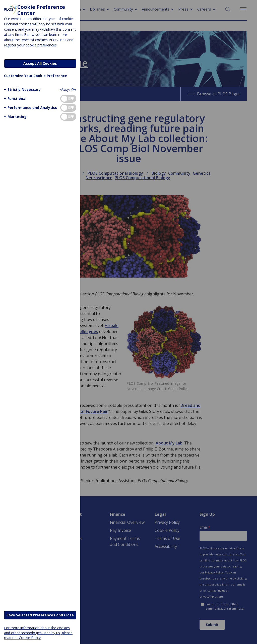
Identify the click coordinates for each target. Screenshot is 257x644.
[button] (22, 89)
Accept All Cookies (40, 63)
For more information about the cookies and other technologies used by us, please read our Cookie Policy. (38, 633)
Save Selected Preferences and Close (40, 615)
